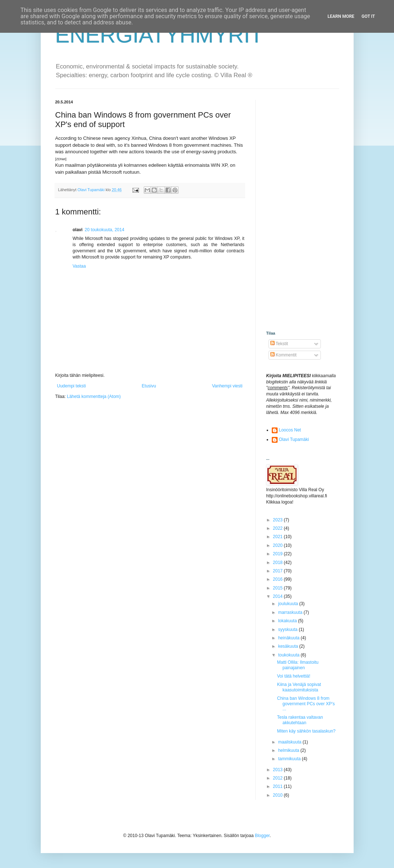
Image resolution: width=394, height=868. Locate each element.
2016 (278, 579)
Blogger (262, 836)
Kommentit (284, 355)
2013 (278, 770)
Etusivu (149, 386)
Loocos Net (290, 430)
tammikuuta (290, 759)
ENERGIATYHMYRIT (159, 35)
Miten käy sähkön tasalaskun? (306, 731)
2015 (278, 588)
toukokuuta (289, 655)
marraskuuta (291, 612)
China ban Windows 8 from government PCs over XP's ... (306, 704)
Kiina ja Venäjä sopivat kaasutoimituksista (299, 687)
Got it (368, 16)
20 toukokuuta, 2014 (105, 230)
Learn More (341, 16)
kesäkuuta (288, 646)
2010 (278, 795)
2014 (278, 596)
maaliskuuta (290, 742)
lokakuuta (288, 621)
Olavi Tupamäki (294, 439)
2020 (278, 545)
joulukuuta (288, 604)
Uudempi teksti (71, 386)
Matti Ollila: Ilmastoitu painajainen (298, 665)
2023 (278, 520)
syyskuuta (288, 630)
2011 (278, 786)
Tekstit (279, 344)
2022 (278, 528)
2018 (278, 563)
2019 (278, 554)
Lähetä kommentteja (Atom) (94, 396)
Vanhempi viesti (227, 386)
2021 (278, 537)
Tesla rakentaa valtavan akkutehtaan (300, 720)
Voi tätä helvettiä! (293, 676)
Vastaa (79, 266)
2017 (278, 571)
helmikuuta (289, 750)
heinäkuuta (289, 638)
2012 (278, 778)
